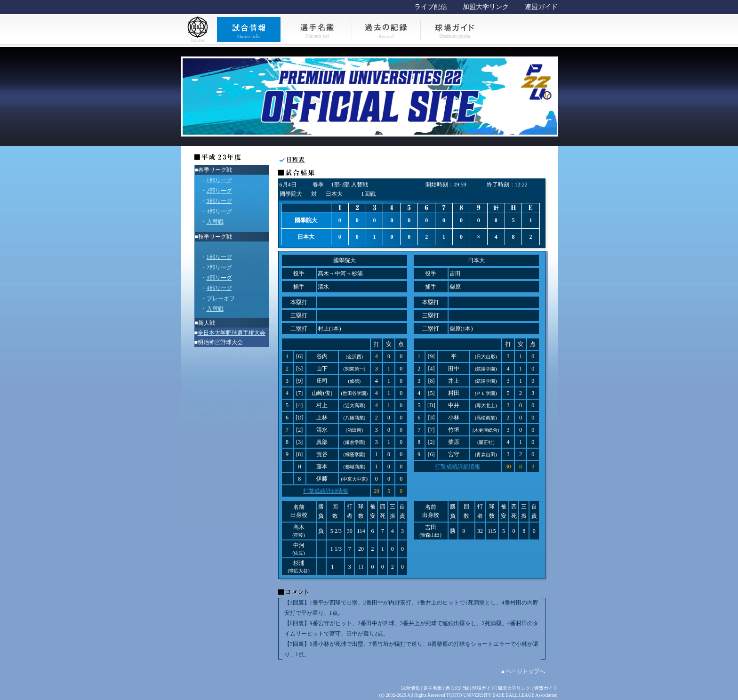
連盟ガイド (541, 7)
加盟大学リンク (486, 7)
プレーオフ (221, 298)
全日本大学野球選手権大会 (232, 333)
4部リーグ (219, 211)
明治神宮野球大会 (220, 342)
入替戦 (215, 222)
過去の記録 (457, 688)
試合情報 (410, 688)
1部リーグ (219, 180)
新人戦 (207, 323)
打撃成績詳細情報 (326, 491)
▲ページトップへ (523, 671)
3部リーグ (219, 201)
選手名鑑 (433, 688)
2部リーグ (219, 191)
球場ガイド (484, 688)
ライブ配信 (431, 7)
